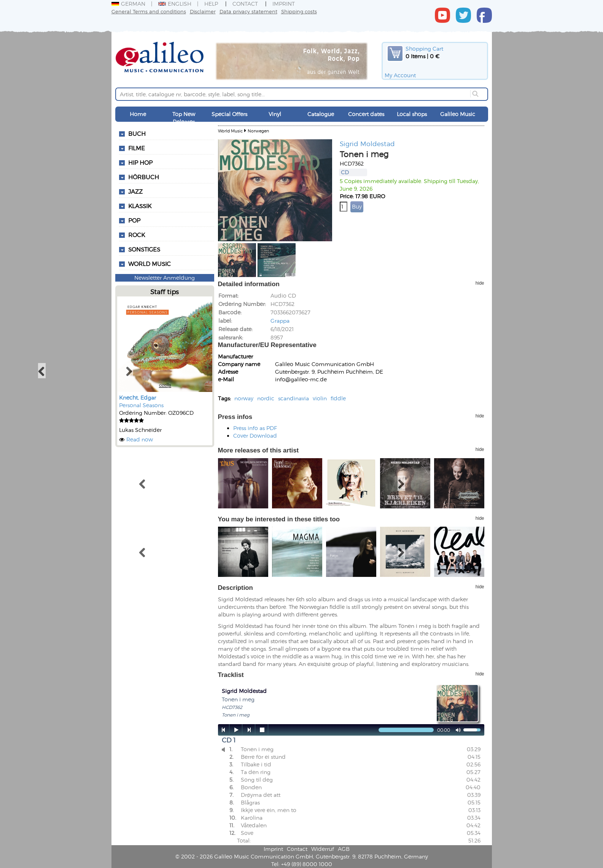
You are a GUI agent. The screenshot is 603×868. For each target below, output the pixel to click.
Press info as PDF (255, 428)
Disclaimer (203, 11)
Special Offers (229, 114)
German (128, 4)
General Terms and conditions (149, 11)
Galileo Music (458, 114)
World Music (150, 264)
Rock (137, 235)
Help (211, 4)
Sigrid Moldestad (367, 143)
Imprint (284, 4)
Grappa (280, 321)
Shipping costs (299, 11)
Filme (137, 148)
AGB (344, 849)
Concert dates (366, 114)
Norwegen (258, 131)
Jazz (135, 191)
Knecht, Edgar (138, 397)
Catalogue (321, 114)
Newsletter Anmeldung (165, 278)
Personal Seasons (141, 405)
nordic (266, 398)
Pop (134, 220)
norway (244, 398)
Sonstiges (144, 249)
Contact (245, 4)
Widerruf (323, 849)
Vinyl (275, 114)
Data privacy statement (248, 11)
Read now (140, 439)
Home (138, 114)
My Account (400, 75)
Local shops (412, 114)
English (175, 4)
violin (320, 398)
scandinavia (294, 398)
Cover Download (255, 436)
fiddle (338, 398)
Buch (137, 134)
